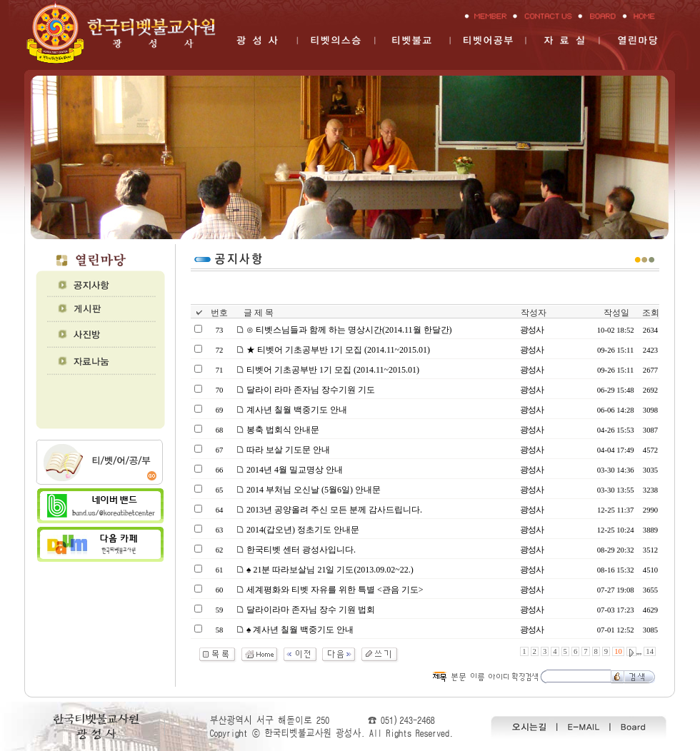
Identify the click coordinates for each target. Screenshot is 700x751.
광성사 (532, 330)
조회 (651, 313)
